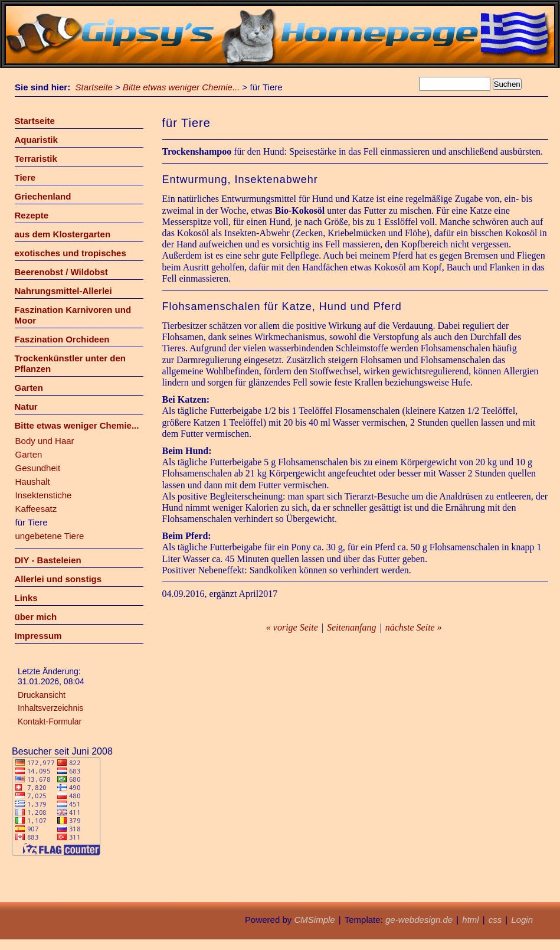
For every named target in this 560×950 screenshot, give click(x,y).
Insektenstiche (44, 495)
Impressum (38, 636)
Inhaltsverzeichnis (50, 708)
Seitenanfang (352, 627)
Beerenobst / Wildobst (61, 272)
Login (522, 920)
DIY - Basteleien (48, 560)
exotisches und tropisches (71, 253)
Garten (29, 388)
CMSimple (314, 920)
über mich (36, 617)
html (470, 920)
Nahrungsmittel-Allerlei (63, 291)
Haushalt (33, 481)
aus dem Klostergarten (63, 234)
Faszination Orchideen (62, 339)
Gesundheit (38, 468)
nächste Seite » (414, 627)
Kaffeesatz (36, 509)
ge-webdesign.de (419, 920)
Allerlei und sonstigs (58, 579)
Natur (26, 407)
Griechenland (43, 196)
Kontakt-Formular (50, 722)
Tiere (25, 177)
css (495, 920)
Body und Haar (45, 441)
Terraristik (36, 159)
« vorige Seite (292, 627)
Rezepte (32, 215)
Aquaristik (36, 140)
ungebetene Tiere (50, 536)
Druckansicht (42, 695)
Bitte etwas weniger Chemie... (181, 87)
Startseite (94, 87)
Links (26, 598)
